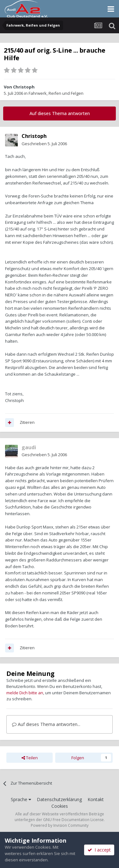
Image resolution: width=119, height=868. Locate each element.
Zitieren (27, 422)
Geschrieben (44, 144)
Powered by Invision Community (60, 825)
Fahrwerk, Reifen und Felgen (56, 93)
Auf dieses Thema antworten (60, 113)
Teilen (30, 758)
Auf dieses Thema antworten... (46, 724)
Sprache (21, 799)
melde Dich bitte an (25, 693)
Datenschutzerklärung (59, 799)
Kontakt (96, 799)
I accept (99, 850)
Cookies (60, 806)
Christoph (24, 87)
